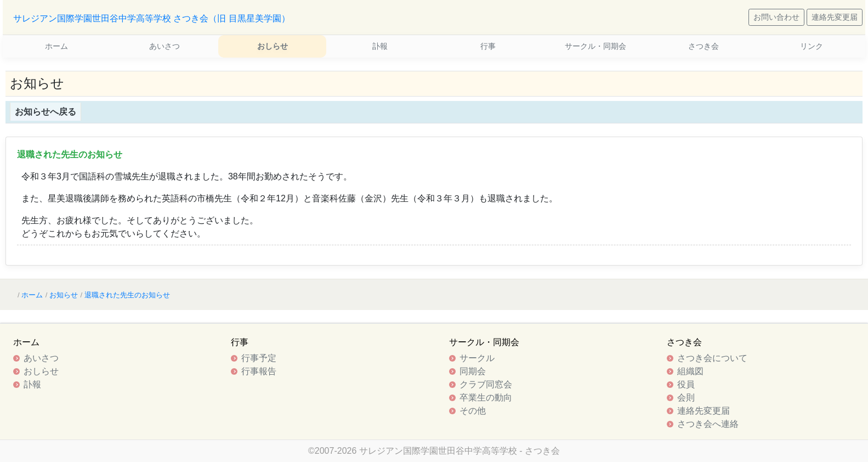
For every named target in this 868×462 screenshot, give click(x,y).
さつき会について (712, 358)
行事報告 (259, 371)
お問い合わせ (776, 17)
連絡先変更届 (835, 17)
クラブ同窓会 (486, 384)
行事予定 (259, 358)
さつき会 (704, 46)
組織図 (690, 371)
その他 (473, 411)
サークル (477, 358)
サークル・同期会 (595, 46)
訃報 (380, 46)
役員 (686, 384)
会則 (686, 398)
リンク (812, 46)
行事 (488, 46)
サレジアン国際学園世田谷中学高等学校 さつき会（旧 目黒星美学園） (152, 18)
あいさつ (164, 46)
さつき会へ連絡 (708, 424)
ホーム (56, 46)
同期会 (473, 371)
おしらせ (273, 46)
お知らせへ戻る (46, 112)
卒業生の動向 (486, 398)
